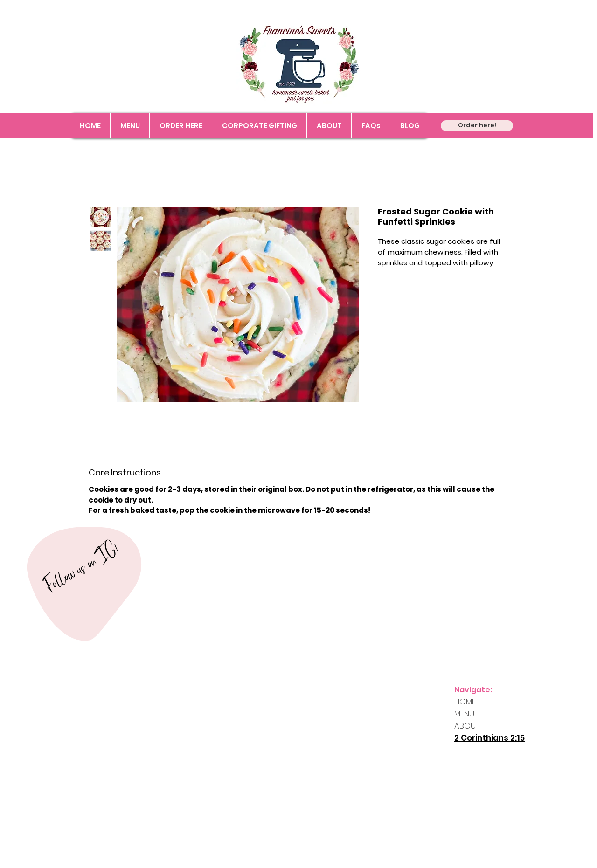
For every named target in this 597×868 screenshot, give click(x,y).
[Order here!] (477, 126)
